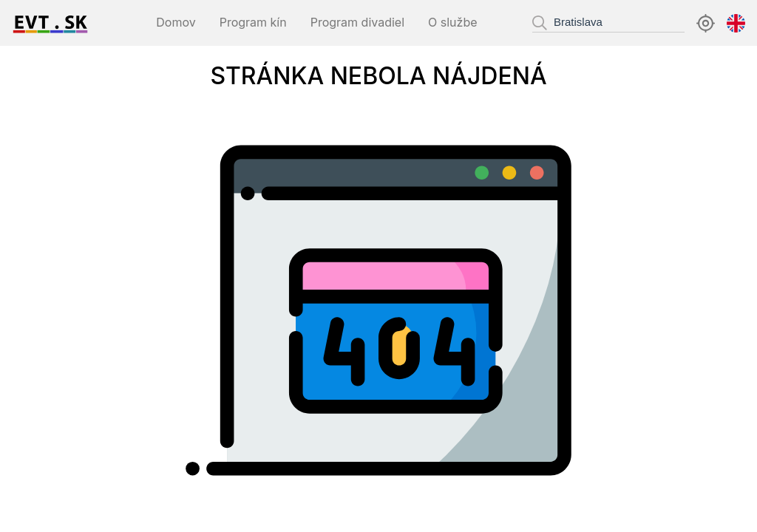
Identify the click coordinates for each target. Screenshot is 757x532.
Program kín (253, 22)
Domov (176, 22)
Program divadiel (357, 22)
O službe (452, 22)
